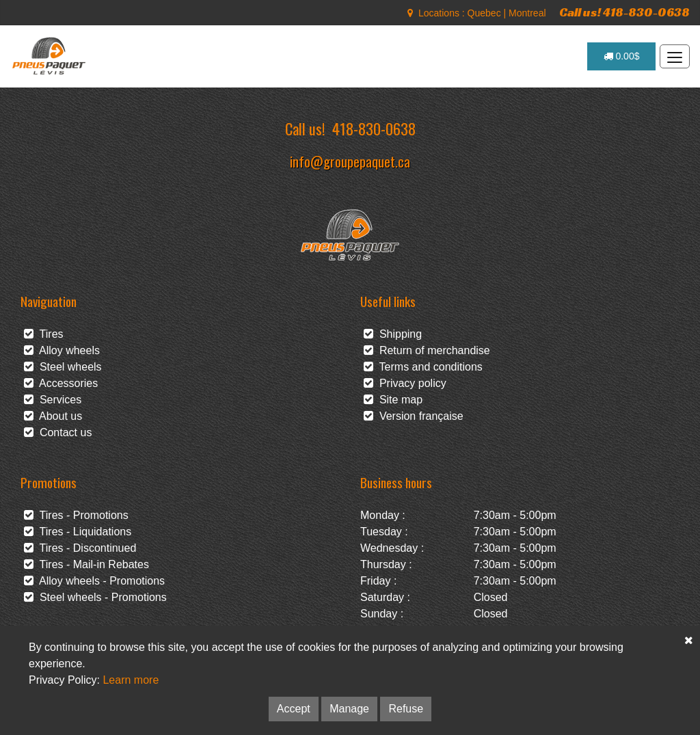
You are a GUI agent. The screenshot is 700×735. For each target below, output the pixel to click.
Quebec (484, 13)
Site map (393, 400)
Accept (294, 709)
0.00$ (622, 56)
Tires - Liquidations (78, 532)
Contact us (58, 432)
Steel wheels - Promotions (95, 597)
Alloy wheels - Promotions (94, 581)
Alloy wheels (62, 350)
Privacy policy (405, 383)
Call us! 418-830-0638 (624, 12)
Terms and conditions (423, 367)
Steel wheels (63, 367)
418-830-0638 (374, 128)
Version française (414, 416)
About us (53, 416)
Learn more (131, 680)
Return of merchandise (427, 350)
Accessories (61, 383)
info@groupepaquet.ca (350, 161)
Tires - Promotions (76, 515)
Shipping (393, 334)
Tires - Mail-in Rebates (86, 564)
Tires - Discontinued (80, 548)
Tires (44, 334)
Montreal (527, 13)
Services (53, 400)
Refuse (406, 709)
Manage (349, 709)
